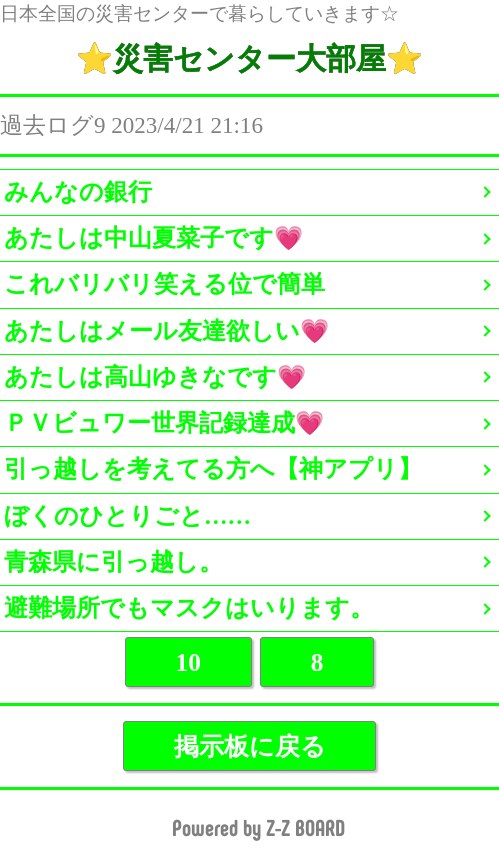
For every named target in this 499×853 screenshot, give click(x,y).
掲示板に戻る (250, 746)
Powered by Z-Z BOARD (258, 828)
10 (188, 662)
